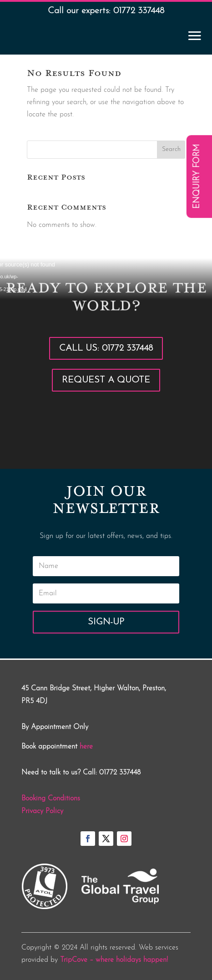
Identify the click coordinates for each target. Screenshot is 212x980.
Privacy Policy (42, 811)
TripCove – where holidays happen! (114, 960)
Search (171, 149)
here (86, 747)
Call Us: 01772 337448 (106, 348)
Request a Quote (106, 380)
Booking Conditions (51, 799)
